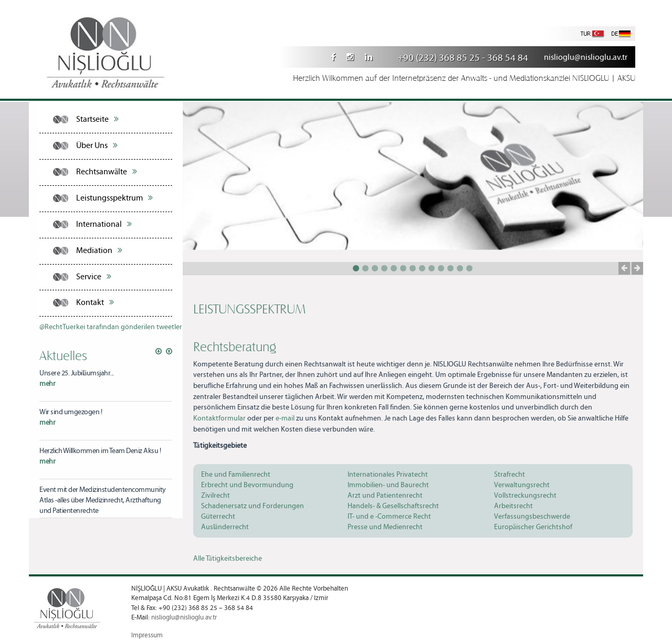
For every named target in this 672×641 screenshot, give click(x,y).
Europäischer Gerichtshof (533, 527)
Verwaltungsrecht (522, 485)
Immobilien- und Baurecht (388, 485)
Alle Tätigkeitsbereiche (228, 559)
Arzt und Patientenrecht (385, 496)
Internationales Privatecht (388, 475)
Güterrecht (218, 517)
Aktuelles (63, 355)
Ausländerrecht (225, 527)
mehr (47, 384)
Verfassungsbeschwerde (532, 517)
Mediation (99, 250)
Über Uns (97, 145)
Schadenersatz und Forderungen (253, 506)
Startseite (97, 119)
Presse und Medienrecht (385, 527)
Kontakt (95, 302)
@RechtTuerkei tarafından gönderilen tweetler (111, 327)
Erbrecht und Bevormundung (247, 485)
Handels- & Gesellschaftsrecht (393, 506)
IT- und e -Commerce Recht (389, 517)
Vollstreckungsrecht (525, 496)
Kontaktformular (219, 418)
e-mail (285, 418)
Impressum (147, 635)
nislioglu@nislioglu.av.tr (586, 57)
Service (94, 277)
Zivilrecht (216, 496)
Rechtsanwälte (107, 172)
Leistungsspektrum (114, 198)
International (104, 224)
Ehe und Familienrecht (236, 475)
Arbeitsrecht (513, 506)
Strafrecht (510, 475)
